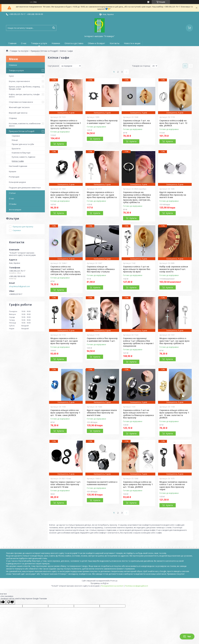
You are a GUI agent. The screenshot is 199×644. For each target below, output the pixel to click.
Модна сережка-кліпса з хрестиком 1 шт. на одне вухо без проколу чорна (64, 341)
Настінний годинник (18, 166)
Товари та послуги (19, 51)
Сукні (11, 76)
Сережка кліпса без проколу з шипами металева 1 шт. (102, 340)
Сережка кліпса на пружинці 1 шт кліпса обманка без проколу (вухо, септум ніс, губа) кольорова (66, 270)
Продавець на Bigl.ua (99, 583)
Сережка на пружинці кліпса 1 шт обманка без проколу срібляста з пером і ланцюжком (138, 342)
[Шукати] (53, 28)
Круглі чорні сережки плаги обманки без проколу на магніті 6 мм (102, 413)
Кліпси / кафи (18, 161)
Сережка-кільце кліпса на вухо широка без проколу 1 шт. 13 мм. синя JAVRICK (65, 413)
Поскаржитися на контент (112, 586)
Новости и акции (132, 43)
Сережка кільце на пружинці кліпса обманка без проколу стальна (101, 269)
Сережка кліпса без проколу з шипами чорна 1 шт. (102, 122)
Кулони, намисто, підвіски (24, 157)
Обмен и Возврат (96, 43)
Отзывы (13, 204)
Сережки (16, 136)
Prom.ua (114, 581)
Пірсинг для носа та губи (23, 144)
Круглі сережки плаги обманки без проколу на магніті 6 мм (173, 195)
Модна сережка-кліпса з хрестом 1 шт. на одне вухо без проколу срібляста (174, 341)
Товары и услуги (39, 43)
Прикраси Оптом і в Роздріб (44, 51)
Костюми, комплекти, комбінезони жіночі (25, 125)
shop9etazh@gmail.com (19, 286)
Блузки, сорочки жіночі (19, 81)
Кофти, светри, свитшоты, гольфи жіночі (24, 95)
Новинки (56, 43)
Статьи (12, 193)
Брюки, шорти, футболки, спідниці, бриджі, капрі (25, 88)
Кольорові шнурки (17, 182)
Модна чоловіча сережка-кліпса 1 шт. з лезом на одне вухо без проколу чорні (174, 486)
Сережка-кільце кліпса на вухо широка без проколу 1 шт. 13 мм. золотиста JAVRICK (174, 414)
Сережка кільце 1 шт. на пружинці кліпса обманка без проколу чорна (137, 123)
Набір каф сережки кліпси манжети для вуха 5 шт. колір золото (174, 269)
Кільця (15, 140)
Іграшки (13, 171)
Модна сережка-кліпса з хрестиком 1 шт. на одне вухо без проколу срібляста (102, 195)
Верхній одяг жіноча (18, 113)
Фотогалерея (15, 210)
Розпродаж (14, 177)
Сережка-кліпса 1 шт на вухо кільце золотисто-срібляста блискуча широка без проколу (138, 414)
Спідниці (13, 118)
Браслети (16, 149)
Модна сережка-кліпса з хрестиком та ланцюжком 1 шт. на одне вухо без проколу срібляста (66, 124)
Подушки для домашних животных (25, 188)
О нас (24, 43)
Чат (187, 637)
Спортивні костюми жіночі (21, 102)
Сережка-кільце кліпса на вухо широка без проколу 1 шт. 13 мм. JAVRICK (138, 484)
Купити (60, 144)
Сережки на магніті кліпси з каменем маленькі (102, 483)
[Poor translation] (10, 602)
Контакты (115, 43)
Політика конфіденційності (137, 586)
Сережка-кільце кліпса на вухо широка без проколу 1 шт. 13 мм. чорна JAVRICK (65, 195)
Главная (12, 43)
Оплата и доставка (74, 43)
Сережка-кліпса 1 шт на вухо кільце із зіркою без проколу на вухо (137, 269)
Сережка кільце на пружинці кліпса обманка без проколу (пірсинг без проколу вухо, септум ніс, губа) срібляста (137, 197)
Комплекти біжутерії (21, 153)
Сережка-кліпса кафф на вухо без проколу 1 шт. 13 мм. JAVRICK (173, 123)
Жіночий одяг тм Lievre (19, 107)
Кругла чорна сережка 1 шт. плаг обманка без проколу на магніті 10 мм (66, 484)
